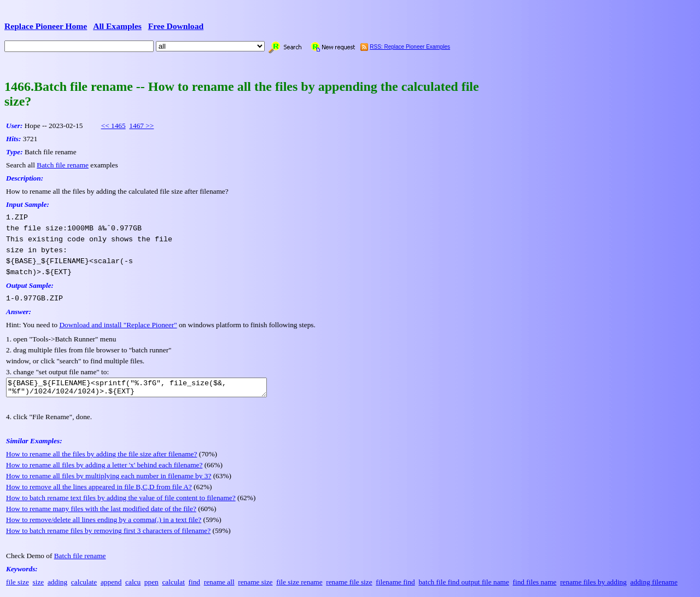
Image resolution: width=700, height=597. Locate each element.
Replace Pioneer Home (46, 26)
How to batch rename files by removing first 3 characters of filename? (108, 534)
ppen (151, 585)
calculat (173, 585)
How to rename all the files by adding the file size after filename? (101, 457)
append (111, 585)
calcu (133, 585)
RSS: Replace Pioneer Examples (410, 47)
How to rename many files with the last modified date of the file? (101, 512)
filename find (395, 585)
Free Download (176, 26)
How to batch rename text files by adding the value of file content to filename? (121, 501)
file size (17, 585)
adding (57, 585)
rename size (255, 585)
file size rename (299, 585)
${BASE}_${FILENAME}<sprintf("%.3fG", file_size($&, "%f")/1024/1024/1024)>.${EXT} (152, 389)
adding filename (654, 585)
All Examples (117, 26)
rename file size (349, 585)
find (194, 585)
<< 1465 (113, 126)
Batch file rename (63, 165)
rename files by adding (593, 585)
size (39, 585)
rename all (219, 585)
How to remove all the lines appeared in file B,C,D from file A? (99, 490)
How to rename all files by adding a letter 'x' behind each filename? (104, 468)
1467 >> (141, 126)
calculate (84, 585)
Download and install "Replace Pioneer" (118, 325)
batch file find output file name (463, 585)
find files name (535, 585)
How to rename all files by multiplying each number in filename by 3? (109, 479)
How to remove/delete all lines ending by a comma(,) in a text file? (104, 523)
